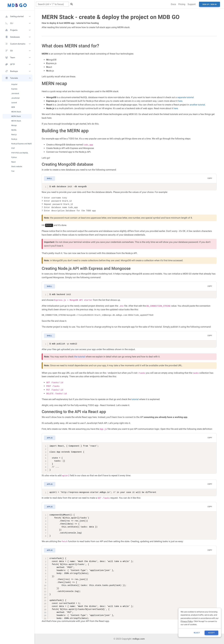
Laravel (14, 103)
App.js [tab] (50, 438)
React (13, 162)
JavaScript (15, 98)
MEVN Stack (16, 121)
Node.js (14, 139)
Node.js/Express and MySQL (21, 144)
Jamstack (15, 93)
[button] (17, 16)
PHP (13, 148)
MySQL (14, 130)
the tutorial (80, 357)
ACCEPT (211, 633)
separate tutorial (185, 97)
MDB (13, 107)
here (180, 101)
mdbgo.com (139, 639)
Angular (14, 84)
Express (14, 89)
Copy (210, 178)
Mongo (14, 125)
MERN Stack (16, 116)
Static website (17, 166)
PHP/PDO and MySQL (20, 153)
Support (192, 4)
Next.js (14, 134)
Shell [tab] (49, 178)
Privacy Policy (187, 621)
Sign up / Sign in (209, 4)
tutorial (135, 399)
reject (197, 633)
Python (14, 157)
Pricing (182, 4)
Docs (173, 4)
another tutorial (197, 105)
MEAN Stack (16, 112)
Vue (13, 171)
